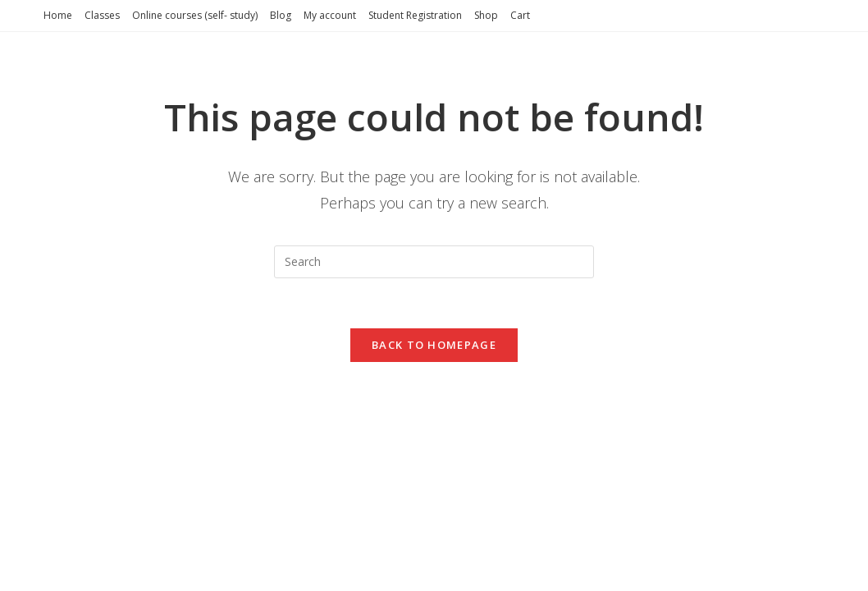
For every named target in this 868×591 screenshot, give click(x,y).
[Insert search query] (434, 262)
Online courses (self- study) (195, 15)
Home (58, 15)
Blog (281, 15)
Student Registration (415, 15)
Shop (486, 15)
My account (330, 15)
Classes (102, 15)
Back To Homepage (434, 345)
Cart (520, 15)
